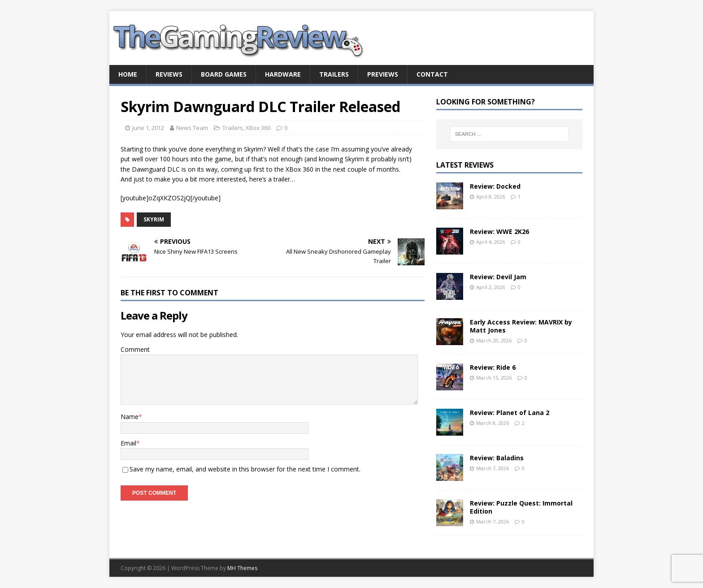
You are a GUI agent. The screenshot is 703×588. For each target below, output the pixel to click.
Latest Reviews (465, 165)
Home (128, 74)
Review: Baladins (497, 458)
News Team (192, 128)
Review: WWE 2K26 (499, 231)
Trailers (334, 74)
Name (130, 417)
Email (128, 443)
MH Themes (242, 568)
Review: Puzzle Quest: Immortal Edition (521, 507)
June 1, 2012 (148, 128)
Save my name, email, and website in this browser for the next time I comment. (245, 469)
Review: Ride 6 (493, 367)
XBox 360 (258, 128)
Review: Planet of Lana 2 (510, 413)
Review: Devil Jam (498, 277)
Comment (135, 349)
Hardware (283, 74)
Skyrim (154, 219)
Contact (432, 74)
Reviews (169, 74)
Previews (383, 74)
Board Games (224, 74)
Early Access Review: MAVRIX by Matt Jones (521, 326)
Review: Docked (495, 186)
